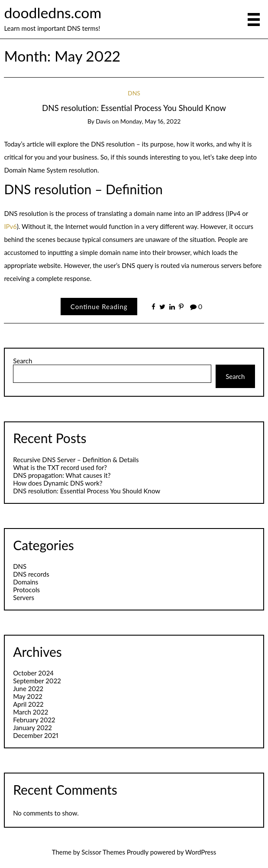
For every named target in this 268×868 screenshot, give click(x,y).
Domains (26, 582)
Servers (24, 597)
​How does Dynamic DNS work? (58, 483)
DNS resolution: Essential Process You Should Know (134, 108)
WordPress (201, 852)
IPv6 (10, 226)
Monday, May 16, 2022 (150, 121)
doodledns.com (53, 13)
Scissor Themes (103, 852)
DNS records (31, 574)
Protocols (26, 590)
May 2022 (28, 696)
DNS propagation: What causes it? (62, 475)
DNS (134, 93)
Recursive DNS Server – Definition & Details (76, 460)
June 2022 (28, 689)
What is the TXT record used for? (60, 467)
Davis (103, 121)
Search (23, 361)
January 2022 (32, 728)
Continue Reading (99, 307)
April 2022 (28, 704)
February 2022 (34, 720)
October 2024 (33, 673)
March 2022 (31, 712)
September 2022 (37, 681)
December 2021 (36, 735)
